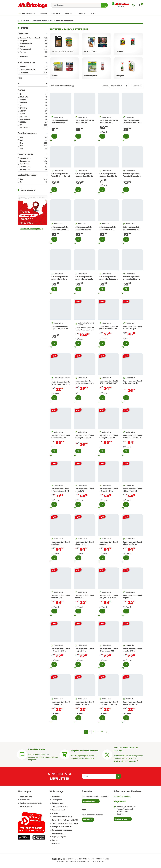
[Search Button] (104, 5)
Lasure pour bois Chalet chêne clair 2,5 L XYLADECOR (85, 544)
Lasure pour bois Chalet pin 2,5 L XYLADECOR (109, 596)
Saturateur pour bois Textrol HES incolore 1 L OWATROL (61, 176)
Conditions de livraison (60, 807)
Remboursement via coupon (62, 830)
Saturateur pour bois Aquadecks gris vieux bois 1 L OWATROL (60, 329)
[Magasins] (65, 754)
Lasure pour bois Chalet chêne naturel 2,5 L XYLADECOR (133, 491)
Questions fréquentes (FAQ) (62, 817)
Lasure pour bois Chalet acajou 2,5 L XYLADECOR (109, 544)
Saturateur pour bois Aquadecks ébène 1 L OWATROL (132, 279)
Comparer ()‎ (137, 86)
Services (55, 813)
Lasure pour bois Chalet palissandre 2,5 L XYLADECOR (109, 491)
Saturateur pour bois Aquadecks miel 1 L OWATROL (60, 279)
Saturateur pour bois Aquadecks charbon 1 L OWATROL (108, 279)
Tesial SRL (100, 862)
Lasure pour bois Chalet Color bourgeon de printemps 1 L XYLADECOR (133, 384)
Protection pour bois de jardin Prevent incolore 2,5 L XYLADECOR (109, 329)
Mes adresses (25, 800)
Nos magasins (57, 800)
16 (102, 732)
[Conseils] (22, 754)
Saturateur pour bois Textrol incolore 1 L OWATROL (60, 123)
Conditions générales (100, 859)
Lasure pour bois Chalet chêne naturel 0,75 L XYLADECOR (109, 651)
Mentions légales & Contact (78, 859)
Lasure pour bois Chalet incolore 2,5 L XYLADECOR (61, 598)
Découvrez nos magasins (31, 229)
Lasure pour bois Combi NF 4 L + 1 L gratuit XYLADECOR (133, 329)
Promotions (56, 796)
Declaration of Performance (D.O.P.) (65, 820)
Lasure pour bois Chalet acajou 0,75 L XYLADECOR (85, 651)
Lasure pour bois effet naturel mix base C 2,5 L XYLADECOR (60, 491)
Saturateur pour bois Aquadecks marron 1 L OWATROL (132, 229)
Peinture (26, 21)
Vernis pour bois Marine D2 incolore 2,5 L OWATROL (109, 123)
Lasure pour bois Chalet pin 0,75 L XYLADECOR (109, 703)
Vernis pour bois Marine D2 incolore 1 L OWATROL (85, 123)
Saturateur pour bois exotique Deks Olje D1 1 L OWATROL (84, 176)
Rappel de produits (58, 834)
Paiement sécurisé (58, 810)
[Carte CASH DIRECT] (107, 754)
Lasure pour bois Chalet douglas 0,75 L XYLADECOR (133, 651)
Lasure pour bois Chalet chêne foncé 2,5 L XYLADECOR (133, 544)
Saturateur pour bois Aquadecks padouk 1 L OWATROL (60, 229)
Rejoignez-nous (89, 801)
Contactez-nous (57, 803)
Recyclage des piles (59, 837)
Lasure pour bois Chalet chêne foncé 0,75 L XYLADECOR (133, 704)
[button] (140, 5)
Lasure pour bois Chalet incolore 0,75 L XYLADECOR (61, 704)
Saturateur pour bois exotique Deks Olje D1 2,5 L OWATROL (108, 176)
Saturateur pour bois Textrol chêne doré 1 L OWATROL (132, 176)
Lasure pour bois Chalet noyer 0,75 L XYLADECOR (133, 598)
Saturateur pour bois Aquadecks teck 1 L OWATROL (108, 229)
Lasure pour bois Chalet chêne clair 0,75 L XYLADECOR (85, 704)
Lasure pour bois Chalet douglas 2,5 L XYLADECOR (61, 544)
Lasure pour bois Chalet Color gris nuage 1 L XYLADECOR (85, 438)
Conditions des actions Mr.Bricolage (65, 823)
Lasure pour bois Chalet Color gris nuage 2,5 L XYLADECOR (109, 438)
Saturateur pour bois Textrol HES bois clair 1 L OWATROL (132, 123)
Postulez (87, 820)
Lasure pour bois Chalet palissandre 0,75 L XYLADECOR (61, 651)
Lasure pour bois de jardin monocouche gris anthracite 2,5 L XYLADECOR (85, 384)
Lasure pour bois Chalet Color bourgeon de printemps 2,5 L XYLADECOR (61, 439)
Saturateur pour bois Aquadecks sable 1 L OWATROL (84, 229)
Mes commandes (26, 796)
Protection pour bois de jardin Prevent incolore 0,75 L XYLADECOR (61, 384)
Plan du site (56, 844)
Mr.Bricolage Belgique (122, 796)
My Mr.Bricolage (26, 807)
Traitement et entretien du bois (42, 21)
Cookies (54, 840)
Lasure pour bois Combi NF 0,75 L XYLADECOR (109, 382)
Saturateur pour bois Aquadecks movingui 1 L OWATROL (84, 279)
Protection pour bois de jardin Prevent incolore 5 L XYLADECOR (85, 330)
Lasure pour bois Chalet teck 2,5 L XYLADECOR (133, 437)
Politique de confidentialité (61, 827)
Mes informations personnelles (31, 803)
